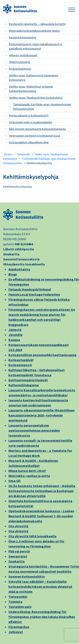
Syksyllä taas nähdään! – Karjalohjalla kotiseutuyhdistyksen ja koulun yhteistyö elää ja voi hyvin (40, 587)
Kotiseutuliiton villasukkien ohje (29, 142)
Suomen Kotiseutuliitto (27, 576)
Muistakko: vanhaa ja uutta (29, 476)
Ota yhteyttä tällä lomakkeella (32, 536)
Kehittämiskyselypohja (31, 177)
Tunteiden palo (20, 607)
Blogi (13, 274)
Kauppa (14, 340)
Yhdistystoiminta (20, 62)
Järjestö (15, 330)
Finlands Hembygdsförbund (30, 289)
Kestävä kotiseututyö (23, 37)
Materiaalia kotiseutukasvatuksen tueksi (34, 31)
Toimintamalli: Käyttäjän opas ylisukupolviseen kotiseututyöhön (42, 106)
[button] (72, 9)
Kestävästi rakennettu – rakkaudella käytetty (37, 24)
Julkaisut (16, 632)
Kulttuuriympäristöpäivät (28, 380)
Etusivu (8, 154)
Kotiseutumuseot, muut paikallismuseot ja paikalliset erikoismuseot (35, 46)
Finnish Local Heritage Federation (34, 294)
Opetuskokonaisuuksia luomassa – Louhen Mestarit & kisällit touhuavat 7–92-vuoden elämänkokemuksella (41, 516)
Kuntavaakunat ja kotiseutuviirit (29, 115)
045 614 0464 (24, 244)
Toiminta (15, 602)
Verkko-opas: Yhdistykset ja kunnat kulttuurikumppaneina (31, 89)
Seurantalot (18, 556)
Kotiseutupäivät (21, 360)
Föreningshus (19, 627)
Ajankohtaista (19, 269)
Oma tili (14, 481)
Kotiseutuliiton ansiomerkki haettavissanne (42, 355)
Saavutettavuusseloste (21, 259)
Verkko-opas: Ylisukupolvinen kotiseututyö (36, 98)
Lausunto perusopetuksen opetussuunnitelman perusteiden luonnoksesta (34, 430)
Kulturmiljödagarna (24, 385)
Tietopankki (23, 154)
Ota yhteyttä (18, 526)
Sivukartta (11, 254)
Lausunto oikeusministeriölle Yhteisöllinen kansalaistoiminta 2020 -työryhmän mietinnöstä (42, 415)
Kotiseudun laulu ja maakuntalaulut (31, 122)
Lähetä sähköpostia (19, 249)
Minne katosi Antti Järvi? (27, 471)
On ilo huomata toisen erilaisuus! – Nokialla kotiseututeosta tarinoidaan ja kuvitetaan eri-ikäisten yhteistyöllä (42, 491)
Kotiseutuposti (20, 365)
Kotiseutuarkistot (20, 69)
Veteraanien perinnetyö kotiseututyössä (35, 136)
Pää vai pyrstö (19, 551)
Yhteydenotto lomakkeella (24, 264)
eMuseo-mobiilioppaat (23, 55)
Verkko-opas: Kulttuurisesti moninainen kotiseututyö (34, 78)
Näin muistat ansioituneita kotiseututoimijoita (37, 129)
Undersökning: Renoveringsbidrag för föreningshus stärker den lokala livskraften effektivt (42, 617)
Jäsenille (15, 335)
